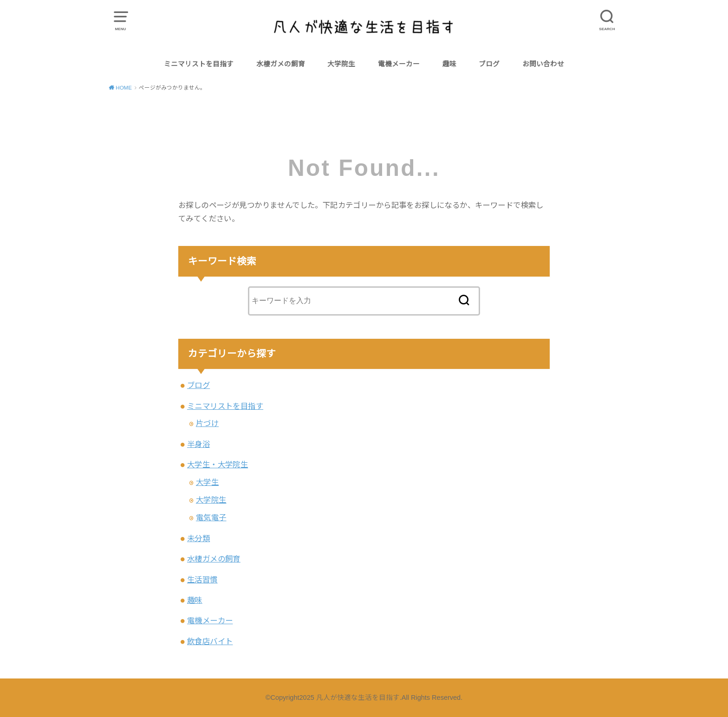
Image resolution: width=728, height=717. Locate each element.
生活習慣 (202, 580)
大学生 (207, 482)
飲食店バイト (210, 641)
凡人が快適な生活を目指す (358, 698)
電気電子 (211, 517)
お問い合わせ (543, 64)
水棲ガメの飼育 (281, 64)
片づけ (207, 423)
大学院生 (341, 64)
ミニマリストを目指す (199, 64)
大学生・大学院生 (218, 465)
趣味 (449, 64)
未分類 (198, 538)
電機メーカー (399, 64)
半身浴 (198, 444)
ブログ (489, 64)
